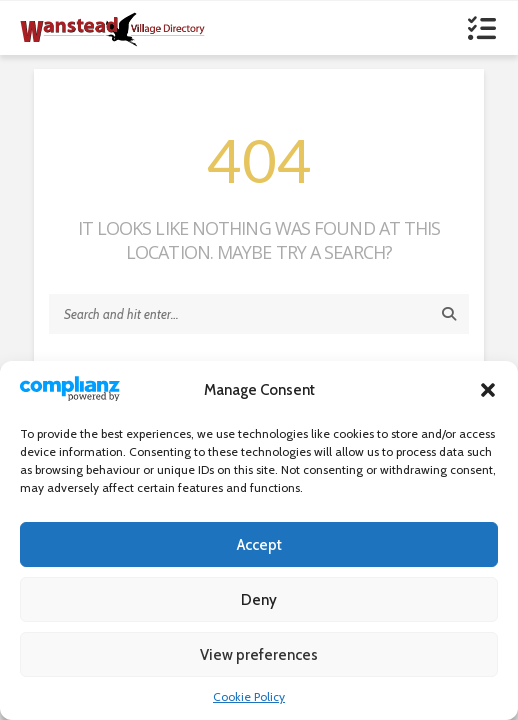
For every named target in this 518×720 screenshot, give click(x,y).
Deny (259, 600)
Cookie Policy (249, 696)
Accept (259, 545)
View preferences (259, 655)
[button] (488, 390)
